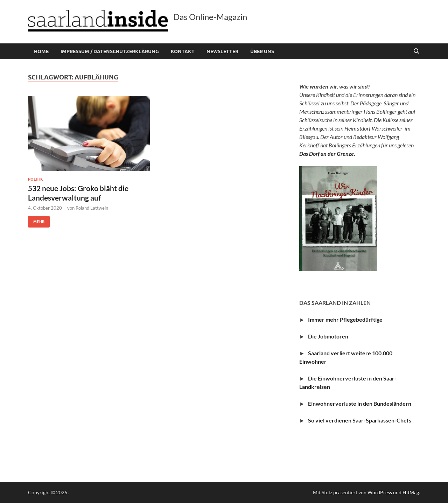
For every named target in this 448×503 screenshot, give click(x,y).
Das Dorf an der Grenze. (327, 153)
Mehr (36, 220)
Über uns (262, 51)
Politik (36, 179)
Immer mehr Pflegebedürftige (345, 319)
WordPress (380, 492)
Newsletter (222, 51)
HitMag (411, 492)
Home (41, 51)
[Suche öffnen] (416, 51)
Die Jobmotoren (330, 336)
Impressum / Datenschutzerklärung (110, 51)
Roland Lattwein (92, 208)
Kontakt (183, 51)
